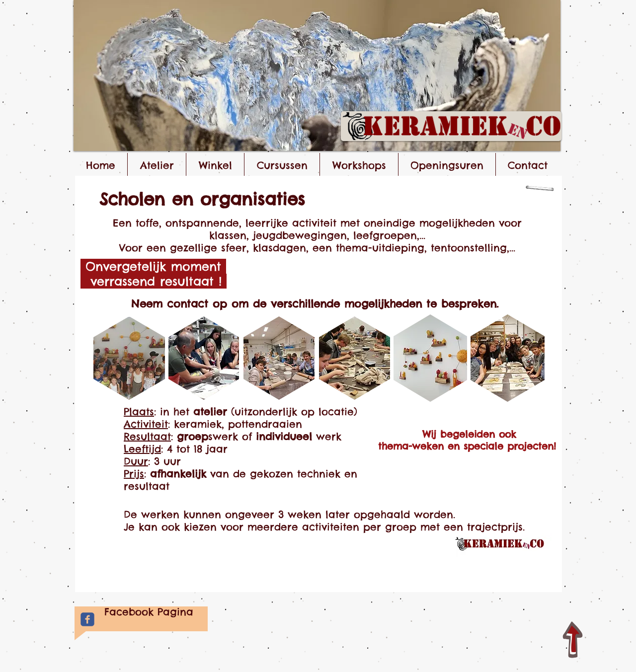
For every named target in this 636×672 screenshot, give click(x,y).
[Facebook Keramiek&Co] (87, 619)
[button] (317, 75)
